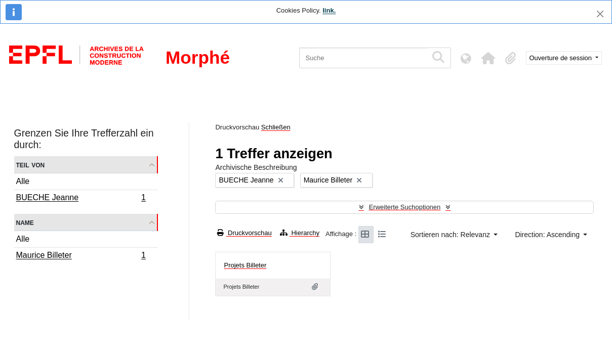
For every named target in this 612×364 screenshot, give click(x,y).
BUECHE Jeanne (81, 199)
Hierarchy (300, 233)
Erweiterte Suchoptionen (405, 207)
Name (25, 222)
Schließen (276, 127)
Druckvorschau (244, 233)
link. (329, 10)
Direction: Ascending (548, 235)
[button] (488, 58)
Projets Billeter (245, 265)
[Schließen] (600, 14)
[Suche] (363, 58)
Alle (23, 181)
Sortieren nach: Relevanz (451, 235)
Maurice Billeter (81, 256)
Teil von (31, 165)
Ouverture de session (562, 58)
